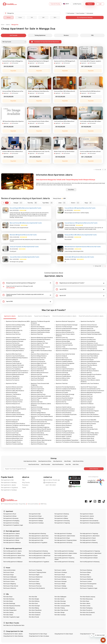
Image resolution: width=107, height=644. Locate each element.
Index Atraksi (68, 461)
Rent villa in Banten (59, 599)
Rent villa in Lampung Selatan (62, 606)
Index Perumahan (46, 464)
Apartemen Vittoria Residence (64, 413)
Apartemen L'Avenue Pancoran (89, 325)
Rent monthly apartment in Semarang (64, 562)
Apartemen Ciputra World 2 (63, 396)
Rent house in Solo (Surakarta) (37, 588)
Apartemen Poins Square (87, 360)
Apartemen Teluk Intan (62, 383)
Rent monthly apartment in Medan (12, 558)
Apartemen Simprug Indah (88, 440)
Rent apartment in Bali (7, 480)
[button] (27, 283)
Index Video (76, 464)
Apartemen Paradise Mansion (64, 376)
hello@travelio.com (50, 483)
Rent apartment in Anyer (10, 514)
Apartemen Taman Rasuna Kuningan (40, 330)
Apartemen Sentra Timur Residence (15, 349)
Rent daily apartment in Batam (88, 540)
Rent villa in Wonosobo (86, 615)
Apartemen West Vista (37, 393)
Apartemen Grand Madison (63, 416)
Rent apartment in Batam (87, 514)
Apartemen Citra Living (87, 427)
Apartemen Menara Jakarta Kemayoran (41, 440)
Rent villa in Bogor (85, 601)
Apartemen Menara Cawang (13, 413)
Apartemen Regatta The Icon (13, 442)
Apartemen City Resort (87, 400)
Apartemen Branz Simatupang (14, 416)
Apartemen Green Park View (13, 334)
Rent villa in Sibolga (60, 612)
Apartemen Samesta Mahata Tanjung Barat (67, 440)
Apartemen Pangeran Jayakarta (39, 398)
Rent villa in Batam (8, 601)
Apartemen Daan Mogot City (13, 435)
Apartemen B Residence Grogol (39, 444)
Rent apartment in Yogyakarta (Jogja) (13, 525)
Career (24, 488)
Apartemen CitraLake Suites (88, 407)
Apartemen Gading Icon (12, 360)
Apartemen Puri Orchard (62, 404)
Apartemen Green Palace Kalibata (89, 356)
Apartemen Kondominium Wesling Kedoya (42, 420)
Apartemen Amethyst (12, 393)
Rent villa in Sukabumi (35, 615)
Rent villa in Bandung (9, 599)
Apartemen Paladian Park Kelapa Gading (91, 334)
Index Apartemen (58, 461)
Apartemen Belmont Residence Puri (65, 332)
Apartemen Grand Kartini (37, 380)
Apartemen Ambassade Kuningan (89, 327)
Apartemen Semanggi (37, 407)
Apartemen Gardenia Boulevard (89, 347)
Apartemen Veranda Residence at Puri (91, 389)
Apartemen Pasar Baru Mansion (89, 365)
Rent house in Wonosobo (61, 588)
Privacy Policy (22, 504)
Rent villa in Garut (33, 603)
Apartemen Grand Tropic (12, 433)
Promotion (25, 485)
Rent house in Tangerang (35, 570)
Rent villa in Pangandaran (10, 610)
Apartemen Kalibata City (37, 365)
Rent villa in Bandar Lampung (88, 597)
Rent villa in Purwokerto (86, 610)
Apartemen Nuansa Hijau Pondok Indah (41, 396)
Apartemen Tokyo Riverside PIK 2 (89, 435)
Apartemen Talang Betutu (13, 376)
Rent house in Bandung (86, 570)
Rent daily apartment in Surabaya (63, 534)
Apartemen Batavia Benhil (63, 365)
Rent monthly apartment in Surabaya (64, 551)
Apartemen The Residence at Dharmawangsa (68, 442)
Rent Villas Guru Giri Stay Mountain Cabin (14, 625)
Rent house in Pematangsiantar (88, 584)
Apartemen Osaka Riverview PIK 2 (40, 435)
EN (67, 4)
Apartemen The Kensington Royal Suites (66, 415)
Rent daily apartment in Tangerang (89, 534)
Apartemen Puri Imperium (13, 380)
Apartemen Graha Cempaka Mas (39, 376)
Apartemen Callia (35, 325)
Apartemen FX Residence (87, 338)
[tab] (27, 283)
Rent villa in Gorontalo (60, 603)
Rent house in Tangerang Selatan (38, 572)
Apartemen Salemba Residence (64, 371)
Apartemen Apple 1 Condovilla (64, 437)
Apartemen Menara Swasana (88, 424)
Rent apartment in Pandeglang (11, 521)
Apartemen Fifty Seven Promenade (90, 422)
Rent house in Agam (34, 575)
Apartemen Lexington (86, 402)
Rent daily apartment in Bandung (37, 534)
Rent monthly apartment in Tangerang (90, 551)
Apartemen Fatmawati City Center (15, 437)
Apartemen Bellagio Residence (39, 356)
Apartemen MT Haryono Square (89, 387)
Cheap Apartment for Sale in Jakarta (13, 634)
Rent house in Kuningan (61, 581)
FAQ (23, 480)
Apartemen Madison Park (13, 329)
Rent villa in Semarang (35, 612)
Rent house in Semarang (86, 586)
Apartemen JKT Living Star (63, 422)
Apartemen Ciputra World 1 (38, 425)
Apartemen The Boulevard (13, 361)
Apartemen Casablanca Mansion (64, 361)
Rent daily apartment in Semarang (63, 543)
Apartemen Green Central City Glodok (65, 354)
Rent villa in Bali (33, 597)
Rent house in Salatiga (60, 586)
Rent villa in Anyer (8, 597)
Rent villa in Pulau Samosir (61, 610)
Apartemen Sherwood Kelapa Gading (16, 325)
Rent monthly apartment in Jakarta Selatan (66, 553)
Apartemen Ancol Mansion (38, 327)
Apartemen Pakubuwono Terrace (89, 343)
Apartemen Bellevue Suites (63, 378)
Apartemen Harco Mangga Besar (64, 420)
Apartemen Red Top (61, 402)
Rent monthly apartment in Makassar (13, 562)
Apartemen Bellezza (61, 367)
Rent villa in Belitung (34, 601)
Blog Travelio (26, 483)
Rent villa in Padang (60, 608)
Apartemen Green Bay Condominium (90, 416)
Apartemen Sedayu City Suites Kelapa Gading (18, 429)
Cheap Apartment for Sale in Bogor (38, 634)
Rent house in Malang (35, 584)
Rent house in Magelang (10, 584)
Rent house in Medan (60, 584)
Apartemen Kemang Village (63, 341)
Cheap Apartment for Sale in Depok (64, 634)
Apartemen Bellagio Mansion (38, 413)
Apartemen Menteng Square (63, 330)
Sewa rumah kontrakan (9, 570)
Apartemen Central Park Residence (40, 409)
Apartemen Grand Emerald (88, 376)
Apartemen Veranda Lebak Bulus (14, 444)
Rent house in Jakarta (60, 570)
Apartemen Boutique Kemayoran (89, 358)
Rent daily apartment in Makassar (12, 543)
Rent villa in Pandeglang (86, 608)
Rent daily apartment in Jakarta (12, 534)
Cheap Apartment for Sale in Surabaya (39, 636)
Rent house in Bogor (9, 575)
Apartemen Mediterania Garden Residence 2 (92, 345)
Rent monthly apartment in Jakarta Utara (40, 553)
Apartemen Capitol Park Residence (65, 369)
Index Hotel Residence (58, 464)
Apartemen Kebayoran (12, 422)
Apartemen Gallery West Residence (15, 391)
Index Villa (68, 464)
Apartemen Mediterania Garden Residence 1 (17, 371)
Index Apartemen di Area (45, 461)
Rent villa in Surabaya (60, 615)
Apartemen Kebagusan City (38, 341)
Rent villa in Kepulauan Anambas (12, 606)
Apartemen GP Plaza (86, 367)
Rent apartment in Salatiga (36, 521)
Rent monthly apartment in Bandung (38, 551)
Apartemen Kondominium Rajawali (90, 411)
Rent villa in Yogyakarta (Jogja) (11, 617)
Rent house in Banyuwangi (10, 579)
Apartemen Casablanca (62, 380)
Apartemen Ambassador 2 (88, 409)
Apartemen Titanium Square (88, 378)
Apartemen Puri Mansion (87, 404)
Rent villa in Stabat (8, 615)
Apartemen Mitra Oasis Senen (14, 354)
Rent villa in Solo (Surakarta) (87, 612)
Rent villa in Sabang (8, 612)
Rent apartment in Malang (61, 518)
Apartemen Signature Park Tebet (39, 343)
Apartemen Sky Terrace (62, 358)
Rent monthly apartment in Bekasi (12, 553)
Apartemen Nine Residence (88, 413)
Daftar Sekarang (94, 469)
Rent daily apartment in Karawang (89, 543)
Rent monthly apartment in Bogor (63, 556)
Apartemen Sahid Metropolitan (39, 369)
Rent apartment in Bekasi (10, 516)
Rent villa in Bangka (34, 599)
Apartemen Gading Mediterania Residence (92, 351)
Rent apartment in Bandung (9, 483)
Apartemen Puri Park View (38, 360)
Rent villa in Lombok (85, 606)
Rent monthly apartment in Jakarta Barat (91, 553)
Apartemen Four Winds (87, 398)
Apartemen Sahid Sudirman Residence (16, 339)
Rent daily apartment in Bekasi (11, 536)
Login (100, 4)
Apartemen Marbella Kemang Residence (91, 393)
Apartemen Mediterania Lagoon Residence (42, 338)
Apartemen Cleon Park (87, 425)
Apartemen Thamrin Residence (89, 363)
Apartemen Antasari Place (38, 442)
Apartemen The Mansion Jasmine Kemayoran (18, 425)
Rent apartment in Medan (87, 518)
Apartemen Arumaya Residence (14, 440)
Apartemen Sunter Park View (38, 358)
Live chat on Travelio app (52, 480)
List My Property (77, 4)
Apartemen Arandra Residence (64, 435)
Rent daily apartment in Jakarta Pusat (39, 538)
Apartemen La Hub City (37, 437)
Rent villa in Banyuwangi (86, 599)
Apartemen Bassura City (87, 329)
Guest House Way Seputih (37, 378)
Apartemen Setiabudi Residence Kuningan (67, 329)
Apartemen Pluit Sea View (13, 343)
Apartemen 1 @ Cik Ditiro (12, 411)
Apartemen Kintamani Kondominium (65, 411)
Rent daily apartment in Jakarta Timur (13, 538)
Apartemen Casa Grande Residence (15, 356)
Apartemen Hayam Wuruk (87, 438)
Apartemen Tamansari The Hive (14, 402)
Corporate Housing (55, 4)
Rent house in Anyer (60, 575)
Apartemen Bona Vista (37, 387)
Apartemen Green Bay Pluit (88, 321)
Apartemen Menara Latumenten (14, 387)
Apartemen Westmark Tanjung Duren (65, 321)
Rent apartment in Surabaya (9, 490)
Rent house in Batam (34, 579)
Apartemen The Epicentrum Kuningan (41, 415)
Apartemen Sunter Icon (87, 396)
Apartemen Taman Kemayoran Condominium (92, 391)
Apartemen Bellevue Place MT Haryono (41, 429)
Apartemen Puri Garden (62, 393)
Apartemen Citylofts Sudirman (64, 407)
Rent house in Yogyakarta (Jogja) (89, 588)
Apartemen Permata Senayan (39, 367)
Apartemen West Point (12, 427)
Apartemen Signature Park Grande (15, 365)
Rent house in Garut (34, 581)
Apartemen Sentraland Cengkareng (40, 427)
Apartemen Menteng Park (13, 378)
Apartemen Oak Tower (37, 402)
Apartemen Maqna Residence (14, 407)
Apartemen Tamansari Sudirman (64, 345)
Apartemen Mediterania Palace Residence (17, 358)
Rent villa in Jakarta (85, 603)
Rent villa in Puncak (34, 617)
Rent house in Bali (85, 575)
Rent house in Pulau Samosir (11, 586)
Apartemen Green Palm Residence (90, 415)
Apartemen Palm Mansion (38, 438)
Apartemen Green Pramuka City (14, 330)
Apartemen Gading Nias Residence (15, 351)
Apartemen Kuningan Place (63, 374)
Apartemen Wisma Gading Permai (40, 354)
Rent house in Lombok (86, 581)
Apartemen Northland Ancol (13, 347)
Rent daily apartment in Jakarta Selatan (65, 536)
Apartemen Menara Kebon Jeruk (14, 438)
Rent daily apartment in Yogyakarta (38, 543)
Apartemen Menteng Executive (64, 360)
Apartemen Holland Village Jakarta (90, 433)
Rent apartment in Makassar (36, 518)
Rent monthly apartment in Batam (89, 558)
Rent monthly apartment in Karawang (90, 562)
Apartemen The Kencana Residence (65, 433)
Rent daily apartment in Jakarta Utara (39, 536)
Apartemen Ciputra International (14, 400)
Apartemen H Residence (62, 351)
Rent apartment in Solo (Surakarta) (89, 521)
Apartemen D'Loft (60, 429)
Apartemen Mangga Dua (37, 391)
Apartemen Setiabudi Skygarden (14, 345)
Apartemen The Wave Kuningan (64, 327)
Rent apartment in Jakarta (8, 485)
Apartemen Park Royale (62, 373)
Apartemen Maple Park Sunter (39, 363)
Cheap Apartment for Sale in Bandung (13, 636)
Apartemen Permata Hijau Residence (65, 387)
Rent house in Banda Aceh (36, 577)
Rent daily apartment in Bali (36, 540)
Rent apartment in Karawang (11, 518)
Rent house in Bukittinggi (86, 579)
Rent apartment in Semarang (62, 521)
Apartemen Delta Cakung (37, 433)
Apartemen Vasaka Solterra (63, 438)
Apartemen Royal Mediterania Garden (90, 361)
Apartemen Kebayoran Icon (13, 404)
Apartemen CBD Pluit (86, 373)
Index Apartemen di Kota (30, 461)
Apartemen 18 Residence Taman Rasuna (66, 349)
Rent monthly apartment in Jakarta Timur (14, 556)
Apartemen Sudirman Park (38, 349)
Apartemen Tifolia (61, 347)
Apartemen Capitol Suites (38, 389)
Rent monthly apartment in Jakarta (13, 551)
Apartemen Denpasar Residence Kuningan (67, 325)
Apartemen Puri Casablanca (13, 369)
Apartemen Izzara (85, 431)
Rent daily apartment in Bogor (62, 538)
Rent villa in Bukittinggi (9, 603)
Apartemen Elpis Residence (13, 398)
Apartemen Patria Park (37, 334)
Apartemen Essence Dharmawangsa (90, 332)
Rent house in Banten (86, 577)
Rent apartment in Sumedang (11, 523)
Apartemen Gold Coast (87, 394)
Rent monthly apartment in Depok (89, 556)
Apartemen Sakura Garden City (39, 422)
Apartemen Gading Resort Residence (65, 409)
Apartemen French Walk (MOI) (88, 420)
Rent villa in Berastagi (60, 601)
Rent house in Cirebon (9, 581)
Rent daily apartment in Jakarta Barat (90, 536)
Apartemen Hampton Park (13, 338)
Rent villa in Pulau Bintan (35, 610)
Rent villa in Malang (34, 608)
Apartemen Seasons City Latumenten (66, 339)
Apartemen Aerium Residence (64, 425)
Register (90, 4)
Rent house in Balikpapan (10, 577)
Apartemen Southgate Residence (64, 431)
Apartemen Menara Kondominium (40, 373)
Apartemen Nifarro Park (37, 345)
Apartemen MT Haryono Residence (90, 371)
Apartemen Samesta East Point (64, 424)
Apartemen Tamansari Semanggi (15, 367)
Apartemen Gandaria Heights (88, 369)
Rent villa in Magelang (9, 608)
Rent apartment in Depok (61, 516)
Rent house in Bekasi (85, 572)
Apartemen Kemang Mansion (88, 341)
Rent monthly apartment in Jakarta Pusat (40, 556)
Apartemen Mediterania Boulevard (15, 374)
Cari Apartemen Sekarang (85, 17)
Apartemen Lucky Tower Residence (90, 383)
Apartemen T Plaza (36, 411)
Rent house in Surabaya (61, 572)
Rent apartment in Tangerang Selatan (90, 523)
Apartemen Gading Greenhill (88, 330)
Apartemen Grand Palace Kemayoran (40, 347)
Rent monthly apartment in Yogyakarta (39, 562)
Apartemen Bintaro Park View (14, 389)
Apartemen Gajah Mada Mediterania (90, 354)
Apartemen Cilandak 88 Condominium (41, 431)
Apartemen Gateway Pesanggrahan (65, 363)
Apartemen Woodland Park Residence (41, 339)
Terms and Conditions (33, 504)
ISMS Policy (44, 504)
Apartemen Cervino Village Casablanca (41, 329)
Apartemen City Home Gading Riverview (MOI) (18, 321)
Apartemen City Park (11, 383)
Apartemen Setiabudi (61, 356)
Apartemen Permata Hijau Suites (89, 429)
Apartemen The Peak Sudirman (89, 349)
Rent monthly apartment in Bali (37, 558)
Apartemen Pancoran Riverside (64, 343)
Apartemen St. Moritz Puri (13, 332)
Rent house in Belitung (60, 579)
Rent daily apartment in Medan (11, 540)
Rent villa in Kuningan (34, 606)
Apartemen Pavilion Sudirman (14, 363)
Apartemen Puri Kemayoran (38, 361)
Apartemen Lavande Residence (64, 400)
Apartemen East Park (36, 374)
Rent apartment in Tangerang (62, 523)
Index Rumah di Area (34, 464)
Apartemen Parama (11, 396)
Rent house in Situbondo (10, 588)
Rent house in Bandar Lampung (63, 577)
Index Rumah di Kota (78, 461)
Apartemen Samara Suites (88, 437)
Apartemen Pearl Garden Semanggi (65, 394)
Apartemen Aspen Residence (63, 391)
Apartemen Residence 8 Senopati (15, 341)
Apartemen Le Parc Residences (89, 442)
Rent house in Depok (9, 572)
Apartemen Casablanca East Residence (66, 389)
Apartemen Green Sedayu (63, 427)
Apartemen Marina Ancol (37, 371)
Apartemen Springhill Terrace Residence (91, 374)
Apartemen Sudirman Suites (38, 394)
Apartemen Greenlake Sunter (88, 339)
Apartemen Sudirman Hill (12, 420)
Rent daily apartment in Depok (88, 538)
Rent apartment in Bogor (35, 516)
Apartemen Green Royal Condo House (41, 424)
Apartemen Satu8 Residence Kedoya (40, 332)
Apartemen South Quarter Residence (16, 424)
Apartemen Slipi (35, 400)
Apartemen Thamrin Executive (14, 327)
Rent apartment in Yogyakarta (9, 488)
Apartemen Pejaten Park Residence (15, 415)
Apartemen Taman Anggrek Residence (16, 409)
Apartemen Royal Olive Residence (65, 398)
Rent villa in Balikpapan (60, 597)
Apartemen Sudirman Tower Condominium (17, 373)
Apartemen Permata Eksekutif (14, 431)
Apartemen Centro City (62, 338)
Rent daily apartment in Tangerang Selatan (66, 540)
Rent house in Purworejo (35, 586)
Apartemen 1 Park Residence (14, 394)
